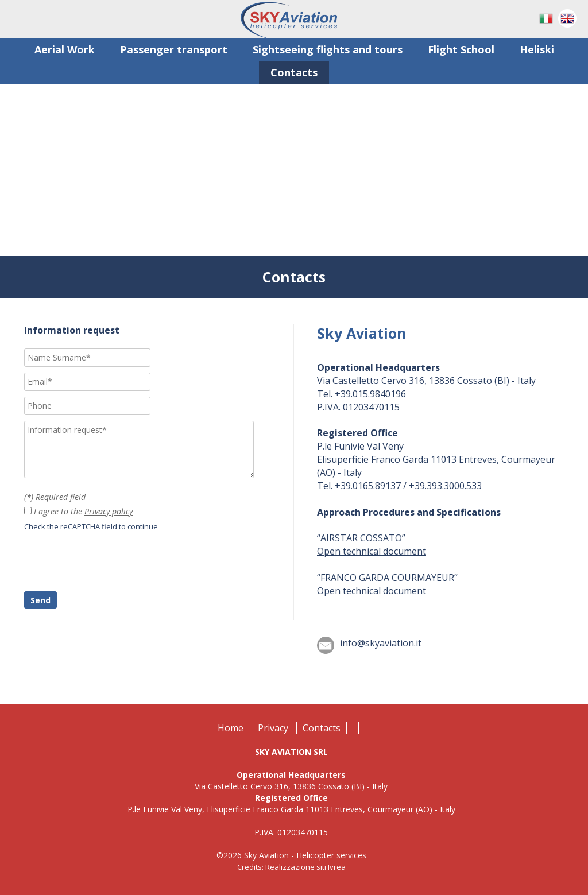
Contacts (322, 728)
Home (231, 728)
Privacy (273, 728)
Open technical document (372, 551)
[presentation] (111, 563)
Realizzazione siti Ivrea (305, 867)
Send (40, 600)
